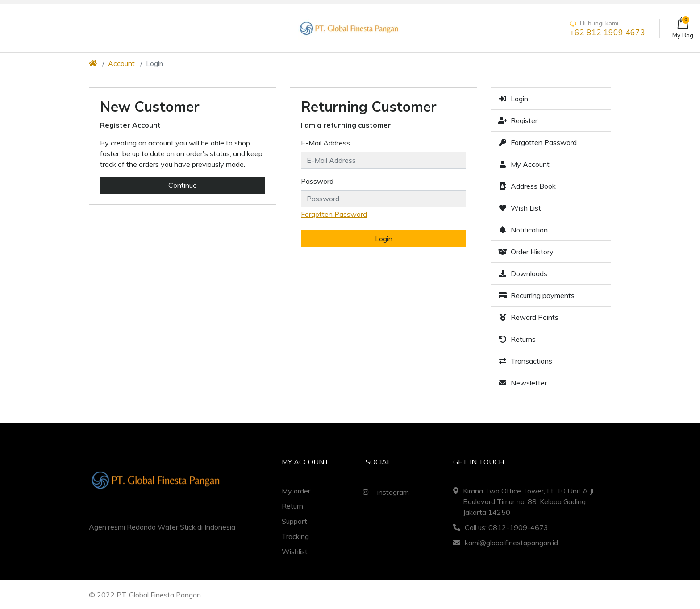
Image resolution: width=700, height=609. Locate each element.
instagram (384, 492)
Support (294, 521)
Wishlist (295, 551)
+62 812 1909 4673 (607, 33)
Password (317, 181)
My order (296, 491)
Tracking (295, 536)
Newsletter (523, 383)
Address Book (527, 186)
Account (121, 63)
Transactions (525, 361)
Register (518, 120)
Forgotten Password (334, 214)
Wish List (520, 208)
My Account (524, 164)
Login (513, 99)
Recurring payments (536, 295)
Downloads (523, 273)
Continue (183, 185)
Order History (526, 252)
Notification (523, 230)
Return (292, 506)
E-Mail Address (325, 143)
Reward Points (528, 317)
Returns (517, 339)
